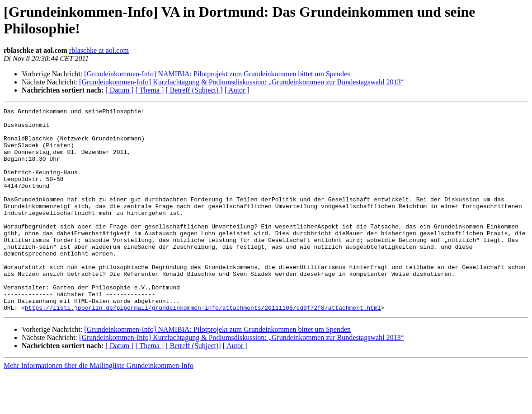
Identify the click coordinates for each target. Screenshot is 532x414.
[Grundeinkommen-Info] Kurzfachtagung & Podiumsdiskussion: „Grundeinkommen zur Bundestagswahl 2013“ (242, 82)
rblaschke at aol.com (99, 50)
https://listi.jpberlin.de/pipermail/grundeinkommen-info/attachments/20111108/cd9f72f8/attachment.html (203, 348)
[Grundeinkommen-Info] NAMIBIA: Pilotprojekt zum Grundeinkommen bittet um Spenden (217, 74)
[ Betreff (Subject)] (193, 386)
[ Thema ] (150, 90)
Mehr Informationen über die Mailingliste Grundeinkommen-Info (99, 406)
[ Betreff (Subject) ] (194, 90)
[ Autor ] (237, 90)
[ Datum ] (119, 90)
